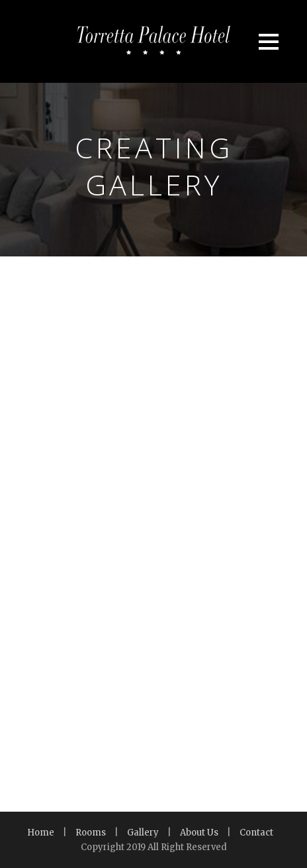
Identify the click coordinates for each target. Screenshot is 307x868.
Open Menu (268, 41)
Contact (256, 833)
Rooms (91, 833)
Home (41, 833)
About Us (199, 833)
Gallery (143, 833)
